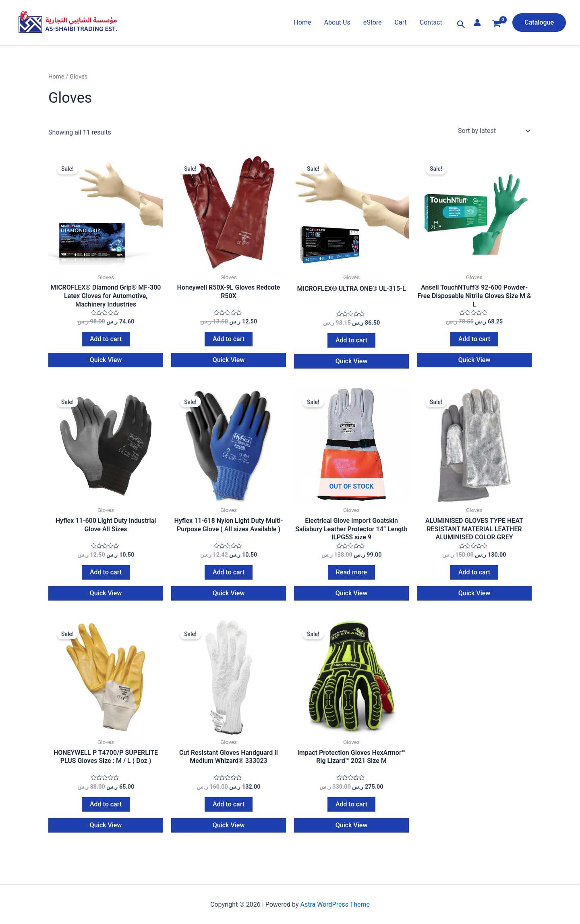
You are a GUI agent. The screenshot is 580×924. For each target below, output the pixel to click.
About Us (337, 22)
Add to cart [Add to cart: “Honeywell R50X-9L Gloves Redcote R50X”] (229, 341)
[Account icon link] (477, 23)
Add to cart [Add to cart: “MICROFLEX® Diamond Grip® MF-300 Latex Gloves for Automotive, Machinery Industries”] (106, 341)
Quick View (106, 362)
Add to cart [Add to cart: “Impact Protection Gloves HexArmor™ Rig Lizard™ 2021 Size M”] (351, 811)
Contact (431, 22)
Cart (401, 22)
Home (302, 22)
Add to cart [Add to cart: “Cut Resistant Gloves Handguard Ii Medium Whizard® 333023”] (229, 811)
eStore (373, 22)
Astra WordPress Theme (335, 911)
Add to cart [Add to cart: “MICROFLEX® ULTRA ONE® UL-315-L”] (351, 343)
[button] (461, 25)
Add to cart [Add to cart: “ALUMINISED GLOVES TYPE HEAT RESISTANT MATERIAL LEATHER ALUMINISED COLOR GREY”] (474, 577)
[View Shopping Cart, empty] (497, 25)
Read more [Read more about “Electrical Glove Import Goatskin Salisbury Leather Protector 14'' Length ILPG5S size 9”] (351, 577)
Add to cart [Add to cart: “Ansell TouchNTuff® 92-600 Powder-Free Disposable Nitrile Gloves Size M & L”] (474, 341)
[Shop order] (493, 131)
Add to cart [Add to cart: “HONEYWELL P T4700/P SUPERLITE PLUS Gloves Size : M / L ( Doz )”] (106, 811)
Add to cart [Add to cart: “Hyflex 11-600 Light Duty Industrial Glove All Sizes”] (106, 577)
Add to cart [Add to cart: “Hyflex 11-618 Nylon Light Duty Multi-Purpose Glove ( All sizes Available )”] (229, 577)
